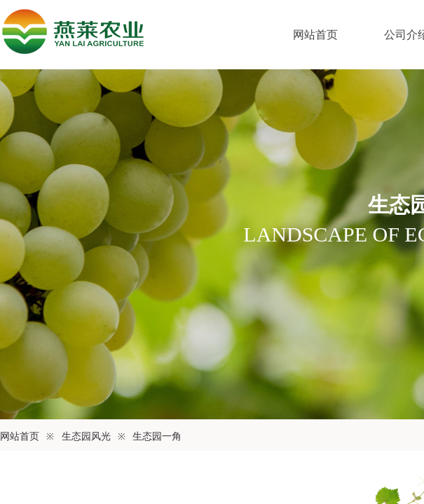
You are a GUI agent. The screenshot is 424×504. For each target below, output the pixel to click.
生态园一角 (157, 436)
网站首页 (315, 35)
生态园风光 (86, 436)
